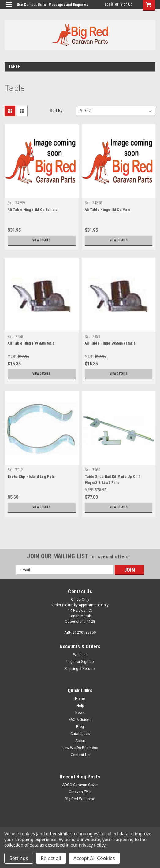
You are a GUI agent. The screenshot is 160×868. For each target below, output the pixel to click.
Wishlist (80, 655)
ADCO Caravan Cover (80, 785)
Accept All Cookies (94, 858)
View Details (41, 240)
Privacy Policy (92, 845)
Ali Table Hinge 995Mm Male (31, 343)
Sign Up (126, 4)
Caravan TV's (80, 792)
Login (109, 4)
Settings (19, 858)
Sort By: (57, 111)
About (80, 741)
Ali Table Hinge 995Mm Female (110, 343)
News (80, 713)
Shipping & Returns (80, 669)
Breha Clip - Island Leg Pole (31, 477)
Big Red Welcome (80, 799)
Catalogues (80, 734)
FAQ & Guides (80, 720)
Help (80, 706)
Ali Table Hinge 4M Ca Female (33, 210)
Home (80, 699)
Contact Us (80, 755)
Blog (80, 727)
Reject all (51, 858)
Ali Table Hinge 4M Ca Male (108, 210)
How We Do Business (80, 748)
